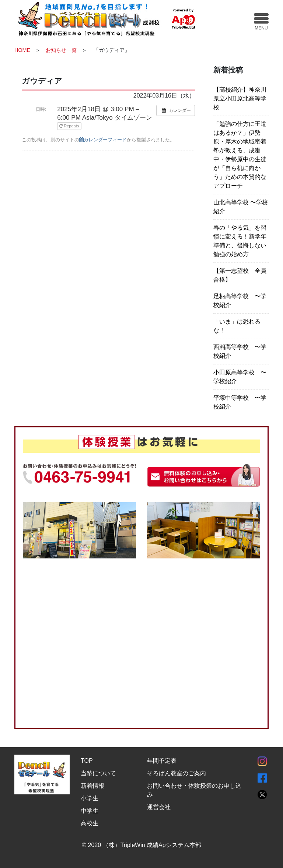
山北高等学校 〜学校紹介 (241, 207)
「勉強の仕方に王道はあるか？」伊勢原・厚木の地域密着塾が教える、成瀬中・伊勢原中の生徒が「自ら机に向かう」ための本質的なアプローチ (240, 155)
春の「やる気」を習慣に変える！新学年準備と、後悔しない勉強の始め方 (240, 241)
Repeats (70, 126)
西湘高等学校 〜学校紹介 (240, 351)
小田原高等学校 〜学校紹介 (240, 377)
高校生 (90, 823)
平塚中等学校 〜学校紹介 (240, 402)
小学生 (90, 798)
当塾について (98, 773)
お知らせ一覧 (61, 50)
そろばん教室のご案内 (177, 773)
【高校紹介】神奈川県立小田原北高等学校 (240, 98)
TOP (87, 761)
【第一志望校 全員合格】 (240, 275)
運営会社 (159, 807)
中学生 (90, 811)
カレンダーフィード (103, 140)
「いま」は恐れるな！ (237, 326)
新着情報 (92, 786)
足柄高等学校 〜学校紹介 (240, 301)
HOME (22, 50)
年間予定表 (162, 761)
